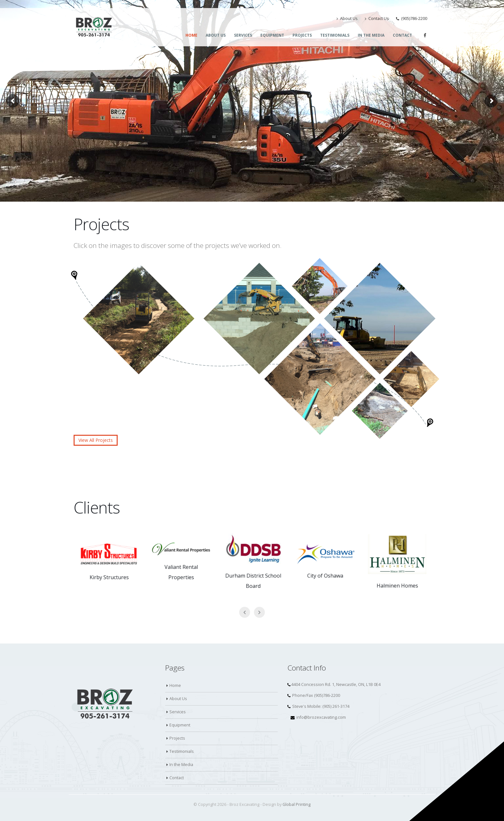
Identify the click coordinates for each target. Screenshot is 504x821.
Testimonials (335, 35)
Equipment (272, 35)
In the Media (371, 35)
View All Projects (96, 440)
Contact (402, 35)
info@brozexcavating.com (321, 717)
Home (191, 35)
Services (243, 35)
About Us (347, 18)
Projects (302, 35)
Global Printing (297, 804)
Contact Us (377, 18)
